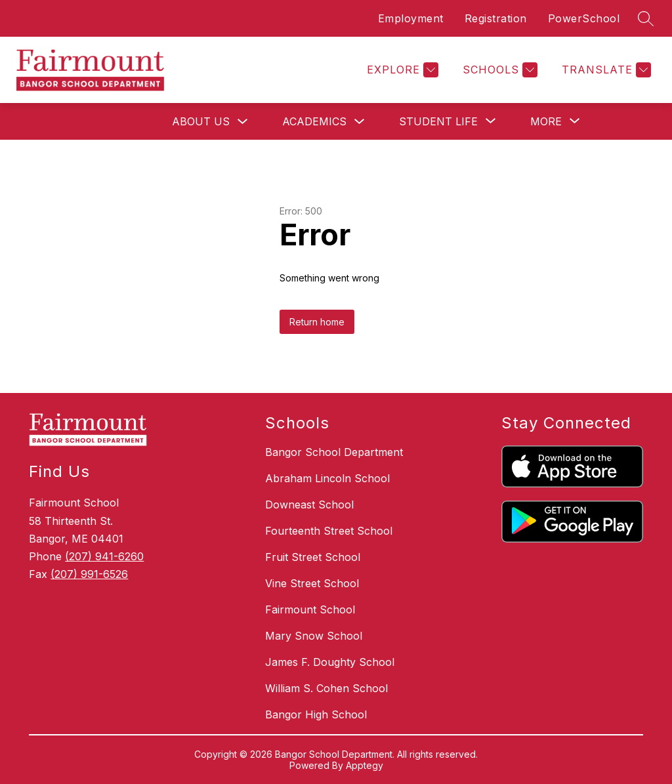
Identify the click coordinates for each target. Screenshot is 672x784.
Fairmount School (310, 609)
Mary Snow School (314, 636)
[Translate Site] (605, 70)
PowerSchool (584, 18)
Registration (496, 18)
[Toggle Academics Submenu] (360, 122)
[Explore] (401, 70)
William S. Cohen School (326, 688)
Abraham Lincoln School (327, 478)
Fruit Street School (313, 557)
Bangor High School (316, 714)
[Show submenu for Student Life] (438, 121)
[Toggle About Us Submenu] (243, 122)
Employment (411, 18)
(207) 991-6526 (89, 574)
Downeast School (309, 505)
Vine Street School (312, 583)
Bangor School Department (334, 452)
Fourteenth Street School (329, 531)
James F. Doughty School (330, 662)
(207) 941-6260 (104, 556)
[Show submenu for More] (546, 121)
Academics (314, 121)
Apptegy (365, 765)
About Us (201, 121)
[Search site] (646, 18)
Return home (317, 322)
